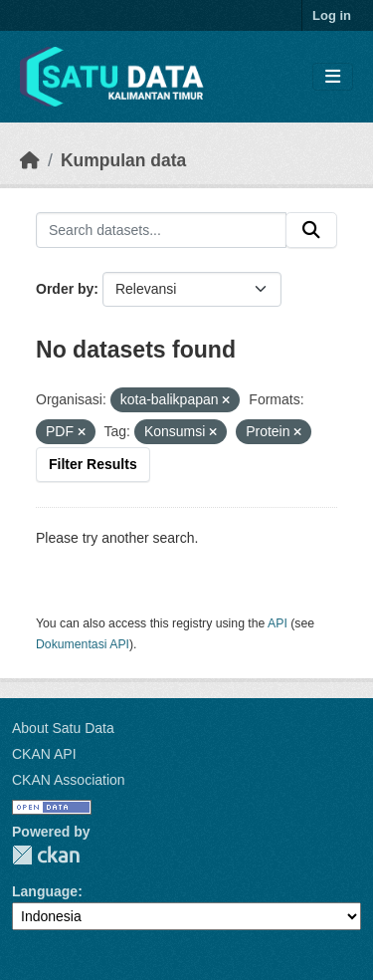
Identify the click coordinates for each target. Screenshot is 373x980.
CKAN (46, 855)
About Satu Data (63, 728)
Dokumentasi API (83, 644)
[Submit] (311, 230)
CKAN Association (69, 780)
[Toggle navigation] (333, 77)
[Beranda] (30, 160)
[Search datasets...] (161, 230)
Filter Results (93, 464)
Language (45, 891)
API (278, 623)
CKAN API (44, 754)
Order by (65, 289)
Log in (332, 15)
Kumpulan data (123, 160)
